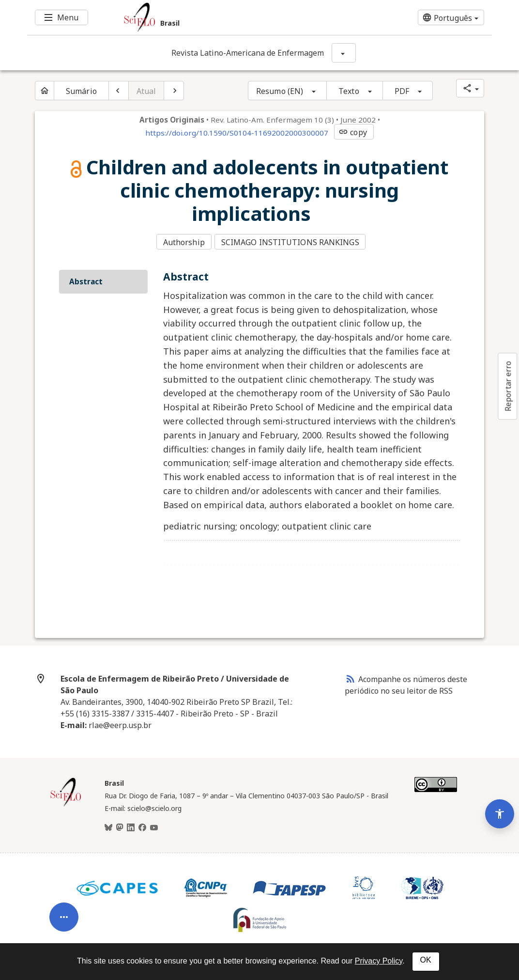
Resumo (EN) (280, 91)
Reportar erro (508, 386)
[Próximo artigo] (174, 91)
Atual (146, 91)
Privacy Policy (379, 961)
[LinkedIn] (131, 825)
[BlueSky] (108, 825)
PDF (402, 91)
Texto (349, 91)
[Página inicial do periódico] (45, 91)
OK (426, 960)
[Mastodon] (120, 825)
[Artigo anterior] (119, 91)
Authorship (184, 241)
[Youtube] (154, 825)
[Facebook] (142, 825)
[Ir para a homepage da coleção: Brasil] (221, 17)
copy (352, 132)
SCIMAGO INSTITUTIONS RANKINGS (292, 241)
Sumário (81, 91)
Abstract (86, 279)
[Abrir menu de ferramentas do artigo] (64, 897)
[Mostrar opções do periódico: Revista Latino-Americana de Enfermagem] (344, 53)
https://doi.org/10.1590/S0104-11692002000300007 (237, 133)
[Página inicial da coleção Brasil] (66, 803)
